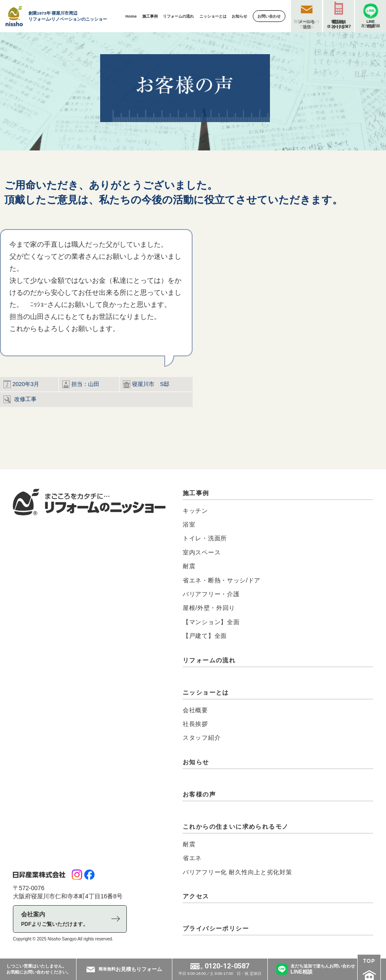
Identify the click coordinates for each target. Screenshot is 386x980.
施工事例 (196, 493)
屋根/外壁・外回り (209, 608)
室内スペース (202, 552)
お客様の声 (199, 794)
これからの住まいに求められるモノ (236, 827)
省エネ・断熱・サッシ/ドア (222, 580)
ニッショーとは (206, 692)
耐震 (189, 566)
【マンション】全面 (211, 622)
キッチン (195, 511)
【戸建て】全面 (205, 636)
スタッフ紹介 (202, 738)
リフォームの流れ (209, 660)
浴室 (189, 524)
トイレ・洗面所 (205, 538)
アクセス (196, 896)
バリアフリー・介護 (211, 594)
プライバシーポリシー (216, 928)
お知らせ (196, 762)
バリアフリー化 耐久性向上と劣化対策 (237, 872)
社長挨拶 (195, 724)
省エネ (192, 858)
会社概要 (195, 710)
